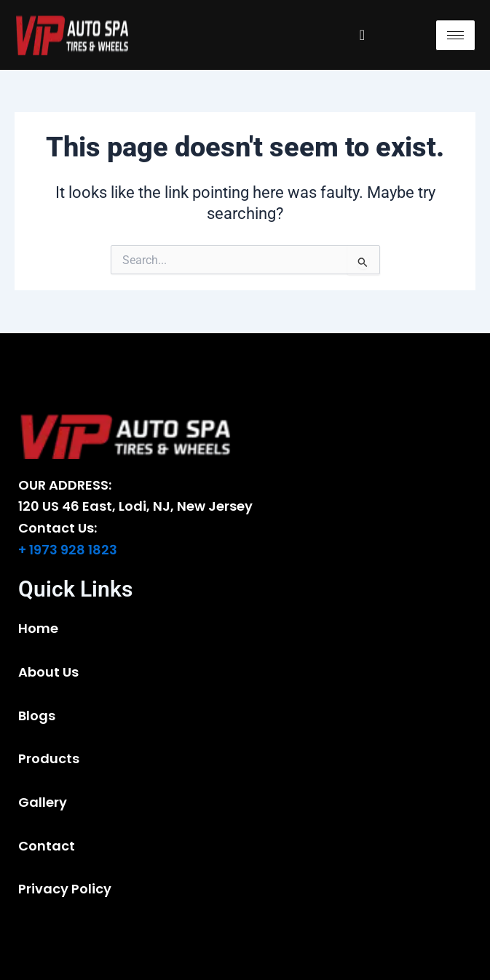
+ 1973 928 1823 (68, 550)
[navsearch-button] (362, 35)
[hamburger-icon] (455, 35)
